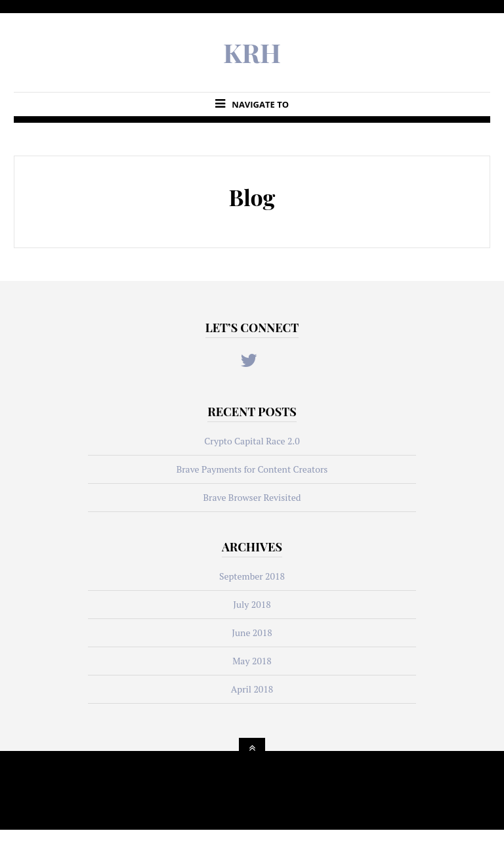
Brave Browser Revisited (252, 497)
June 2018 (252, 632)
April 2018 (252, 689)
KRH (252, 52)
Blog (252, 197)
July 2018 (252, 604)
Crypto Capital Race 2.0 (252, 441)
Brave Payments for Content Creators (252, 469)
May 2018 (252, 661)
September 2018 (252, 576)
